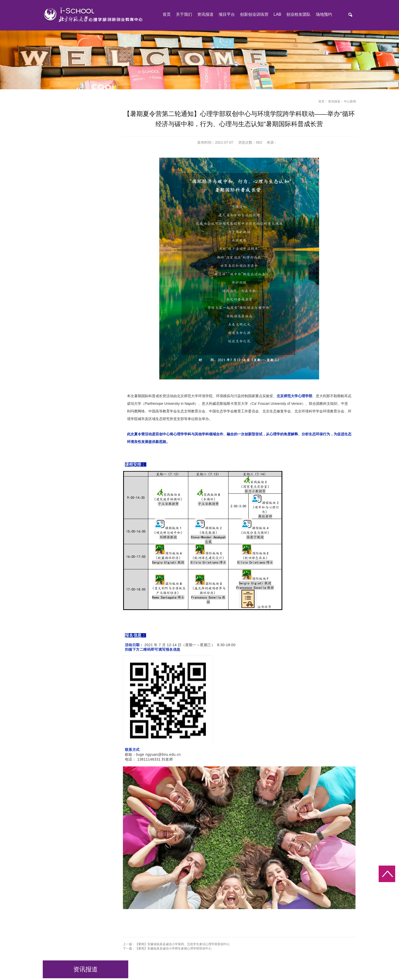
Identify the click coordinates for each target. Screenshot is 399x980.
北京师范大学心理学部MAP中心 (153, 951)
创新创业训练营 (254, 15)
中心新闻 (346, 104)
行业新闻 (63, 153)
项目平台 (227, 15)
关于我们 (184, 15)
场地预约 (324, 15)
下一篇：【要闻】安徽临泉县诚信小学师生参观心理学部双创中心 (170, 919)
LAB (277, 15)
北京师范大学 (75, 951)
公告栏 (61, 125)
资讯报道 (205, 15)
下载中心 (63, 167)
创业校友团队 (298, 15)
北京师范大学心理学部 (107, 951)
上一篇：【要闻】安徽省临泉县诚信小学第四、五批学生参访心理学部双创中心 (179, 915)
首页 (167, 15)
